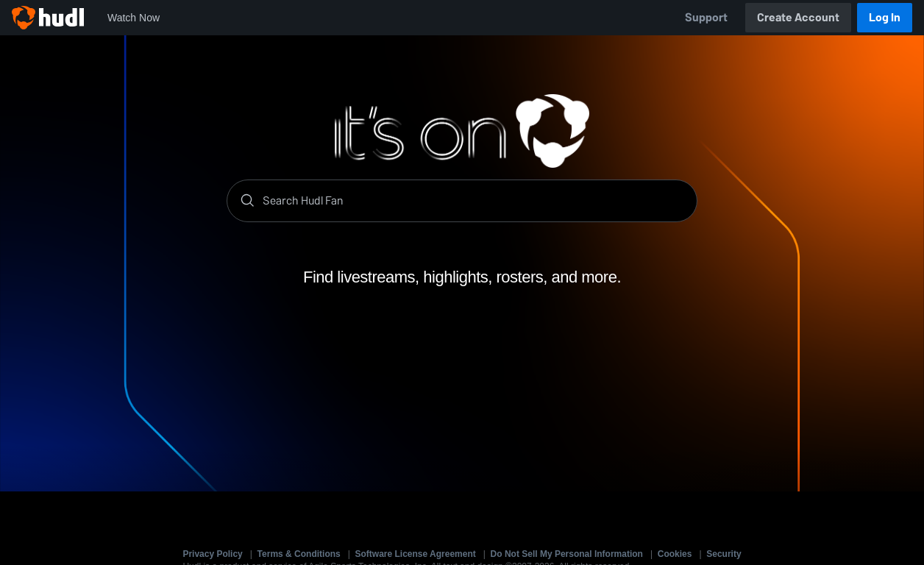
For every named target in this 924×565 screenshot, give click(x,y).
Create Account (798, 17)
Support (706, 17)
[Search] (474, 201)
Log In (885, 17)
